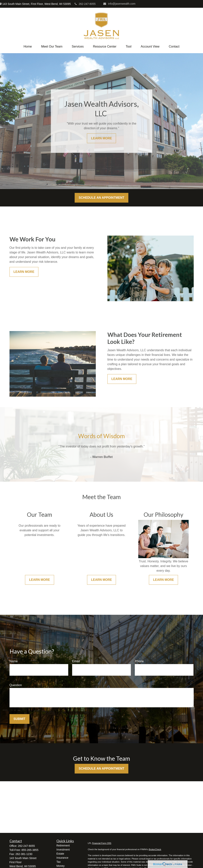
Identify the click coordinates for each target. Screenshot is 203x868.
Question (16, 685)
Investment (63, 850)
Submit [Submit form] (19, 719)
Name (14, 661)
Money (60, 866)
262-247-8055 (85, 4)
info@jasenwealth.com (119, 4)
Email (76, 661)
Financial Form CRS (102, 843)
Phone (139, 661)
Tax (59, 862)
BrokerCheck (155, 849)
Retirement (63, 845)
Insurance (62, 858)
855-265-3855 (30, 850)
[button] (28, 47)
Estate (60, 854)
